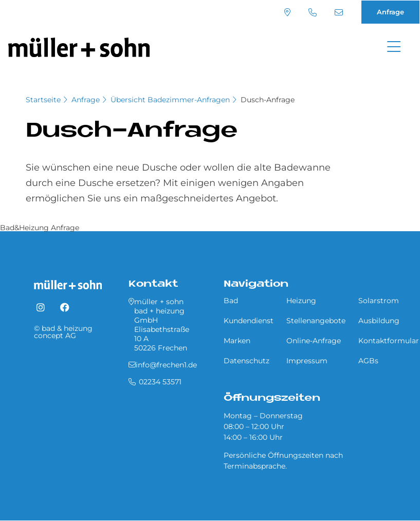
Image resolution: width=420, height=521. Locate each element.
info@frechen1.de (339, 12)
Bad (231, 301)
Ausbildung (379, 321)
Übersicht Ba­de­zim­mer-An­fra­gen (170, 100)
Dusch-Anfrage (268, 100)
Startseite (43, 100)
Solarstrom (379, 301)
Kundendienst (249, 321)
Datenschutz (246, 361)
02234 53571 (313, 12)
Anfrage (390, 12)
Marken (237, 341)
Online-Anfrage (314, 341)
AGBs (368, 361)
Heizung (301, 301)
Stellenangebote (316, 321)
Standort (287, 12)
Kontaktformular (389, 341)
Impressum (307, 361)
